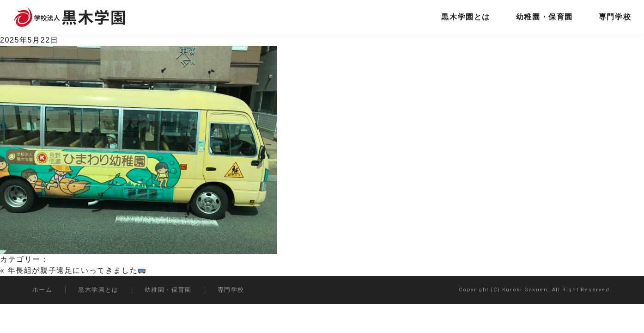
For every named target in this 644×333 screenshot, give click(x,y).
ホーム (43, 290)
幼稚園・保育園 (544, 17)
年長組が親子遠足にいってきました (77, 270)
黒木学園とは (466, 17)
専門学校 (615, 17)
